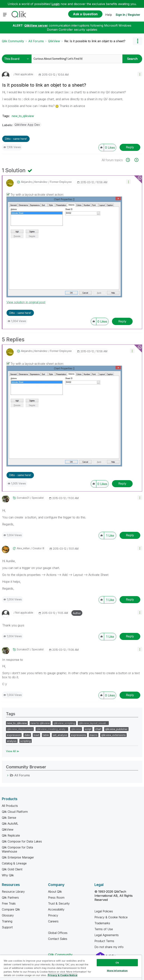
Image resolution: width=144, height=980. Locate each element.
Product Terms (104, 941)
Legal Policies (104, 911)
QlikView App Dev (27, 125)
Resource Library (13, 892)
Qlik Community (13, 41)
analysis (12, 741)
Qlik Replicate (11, 835)
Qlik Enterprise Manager (18, 857)
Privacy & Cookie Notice (111, 917)
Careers (53, 921)
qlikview (76, 729)
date (27, 735)
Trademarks (102, 923)
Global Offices (58, 933)
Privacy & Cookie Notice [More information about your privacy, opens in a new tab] (62, 975)
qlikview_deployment (20, 729)
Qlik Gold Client (12, 869)
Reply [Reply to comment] (122, 321)
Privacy (53, 915)
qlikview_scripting (64, 723)
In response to (13, 660)
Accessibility (56, 909)
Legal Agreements (107, 935)
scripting (26, 741)
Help (109, 15)
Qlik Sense (9, 818)
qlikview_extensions (113, 735)
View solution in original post (26, 302)
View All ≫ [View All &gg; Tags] (13, 751)
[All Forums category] (8, 775)
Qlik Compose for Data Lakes (22, 841)
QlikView (54, 41)
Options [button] (137, 41)
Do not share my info (109, 947)
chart (98, 729)
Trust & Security (59, 903)
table (46, 735)
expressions (79, 735)
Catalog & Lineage (14, 863)
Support (7, 927)
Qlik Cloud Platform (15, 812)
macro (94, 735)
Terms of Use (104, 929)
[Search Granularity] (18, 59)
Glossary (8, 915)
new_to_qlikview (23, 116)
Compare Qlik (11, 909)
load (36, 735)
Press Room (56, 897)
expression (14, 735)
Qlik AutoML (10, 824)
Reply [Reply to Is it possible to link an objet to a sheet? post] (130, 147)
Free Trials (9, 903)
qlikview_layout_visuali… (93, 723)
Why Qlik (8, 875)
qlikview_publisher (116, 729)
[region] (71, 967)
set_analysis (60, 735)
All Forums (36, 41)
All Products (10, 806)
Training (7, 921)
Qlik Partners (10, 897)
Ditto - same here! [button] (16, 139)
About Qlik (55, 892)
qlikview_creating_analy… (52, 729)
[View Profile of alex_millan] (23, 548)
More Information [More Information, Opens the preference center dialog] (117, 971)
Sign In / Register (128, 15)
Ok (117, 963)
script (88, 729)
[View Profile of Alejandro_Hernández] (34, 182)
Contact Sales (58, 939)
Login (56, 4)
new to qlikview (40, 723)
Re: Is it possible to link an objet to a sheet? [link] (95, 41)
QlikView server (36, 25)
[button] (140, 74)
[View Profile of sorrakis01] (23, 498)
